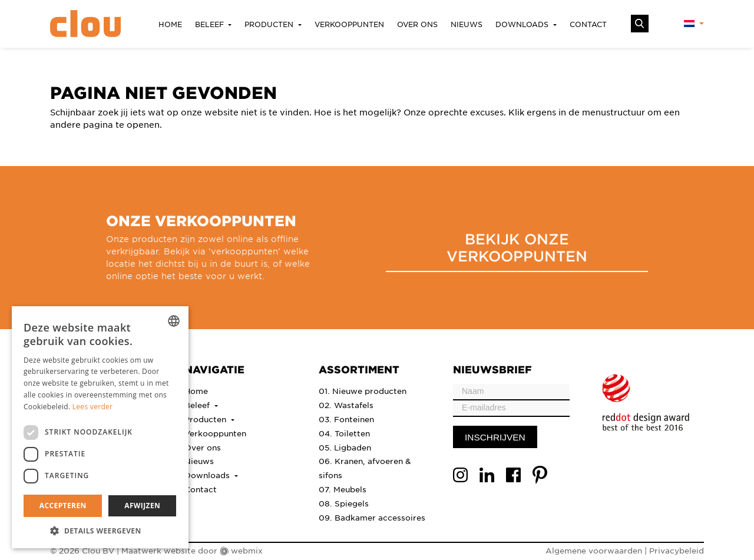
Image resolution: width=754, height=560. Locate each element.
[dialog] (100, 427)
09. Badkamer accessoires (372, 517)
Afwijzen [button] (142, 506)
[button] (100, 531)
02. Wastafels (346, 405)
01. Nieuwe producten (363, 391)
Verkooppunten (349, 24)
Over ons (417, 24)
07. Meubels (343, 489)
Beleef (211, 24)
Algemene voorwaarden (594, 550)
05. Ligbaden (345, 447)
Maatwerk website (158, 550)
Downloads (523, 24)
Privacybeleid (677, 550)
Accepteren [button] (63, 506)
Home (170, 24)
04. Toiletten (344, 433)
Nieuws (467, 24)
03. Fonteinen (346, 419)
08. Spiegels (344, 503)
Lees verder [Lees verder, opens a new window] (93, 407)
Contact (588, 24)
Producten (270, 24)
